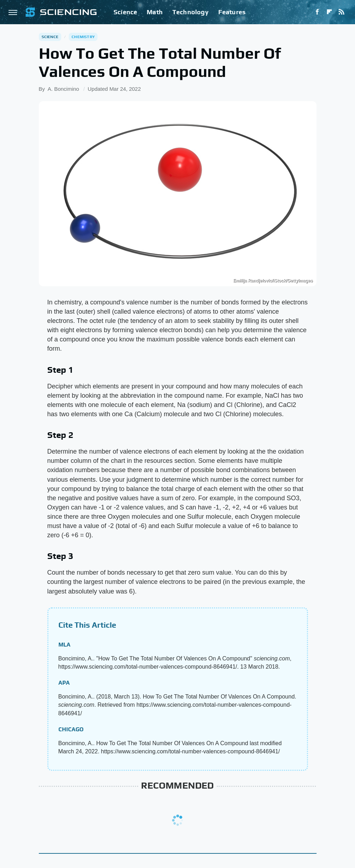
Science (125, 12)
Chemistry (83, 37)
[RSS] (341, 12)
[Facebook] (317, 12)
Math (155, 12)
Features (232, 12)
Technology (190, 12)
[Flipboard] (329, 12)
